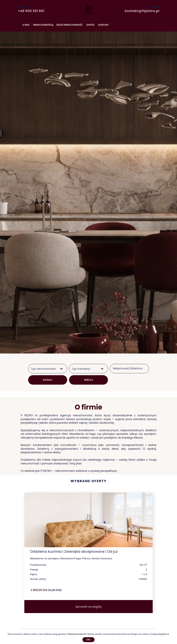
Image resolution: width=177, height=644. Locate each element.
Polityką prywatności (77, 634)
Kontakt (104, 25)
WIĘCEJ (88, 380)
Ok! (88, 640)
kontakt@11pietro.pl (142, 11)
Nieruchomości (43, 25)
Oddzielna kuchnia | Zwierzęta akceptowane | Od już (74, 551)
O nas (26, 25)
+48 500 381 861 (31, 11)
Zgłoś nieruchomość (69, 25)
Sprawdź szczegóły (88, 607)
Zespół (90, 25)
